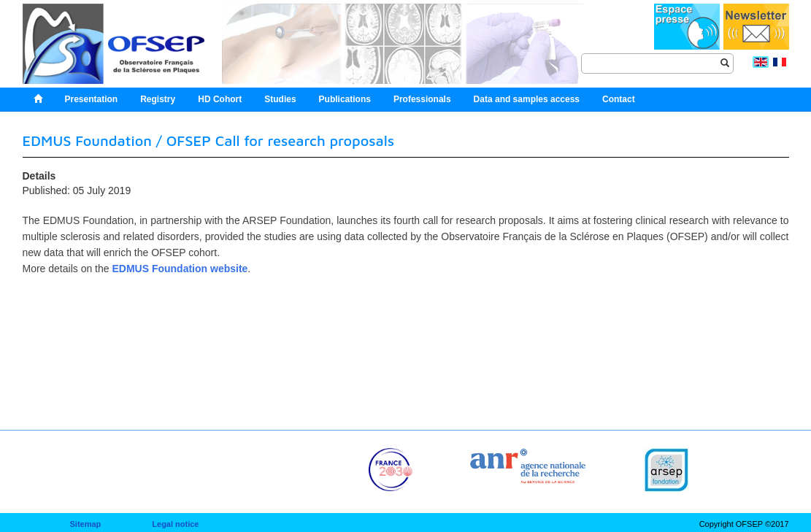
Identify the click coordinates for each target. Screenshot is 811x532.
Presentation (92, 99)
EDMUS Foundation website (180, 269)
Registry (158, 99)
